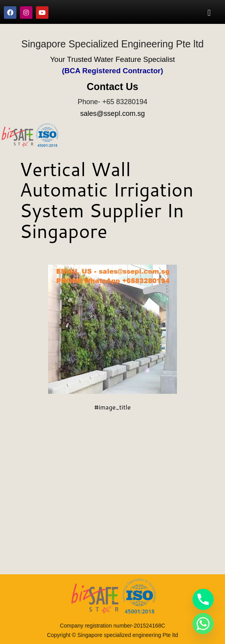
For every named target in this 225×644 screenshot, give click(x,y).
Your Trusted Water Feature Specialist (112, 59)
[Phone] (203, 599)
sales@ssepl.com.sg (112, 114)
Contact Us (112, 87)
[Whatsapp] (203, 624)
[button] (209, 13)
